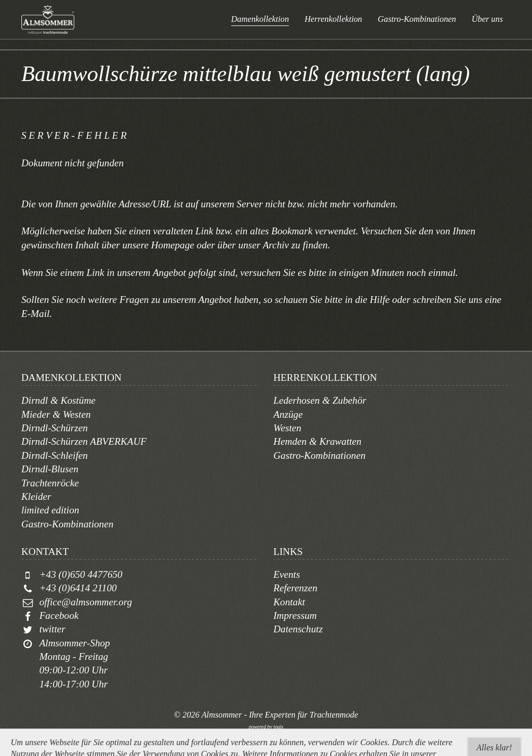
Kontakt (289, 602)
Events (287, 574)
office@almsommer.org (86, 602)
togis (278, 727)
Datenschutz (298, 629)
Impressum (295, 615)
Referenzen (295, 588)
